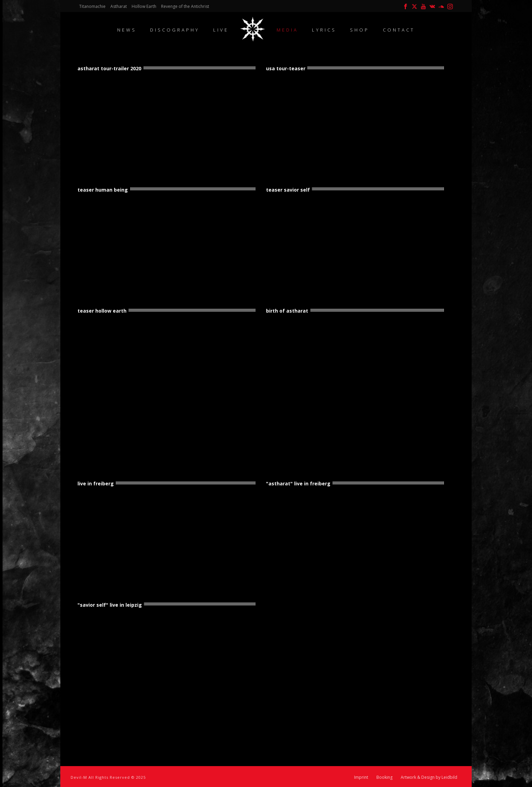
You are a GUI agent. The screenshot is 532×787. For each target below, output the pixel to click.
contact (399, 30)
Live (221, 30)
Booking (384, 777)
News (127, 30)
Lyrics (324, 30)
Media (287, 30)
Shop (360, 30)
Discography (175, 30)
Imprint (361, 777)
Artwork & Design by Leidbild (429, 777)
